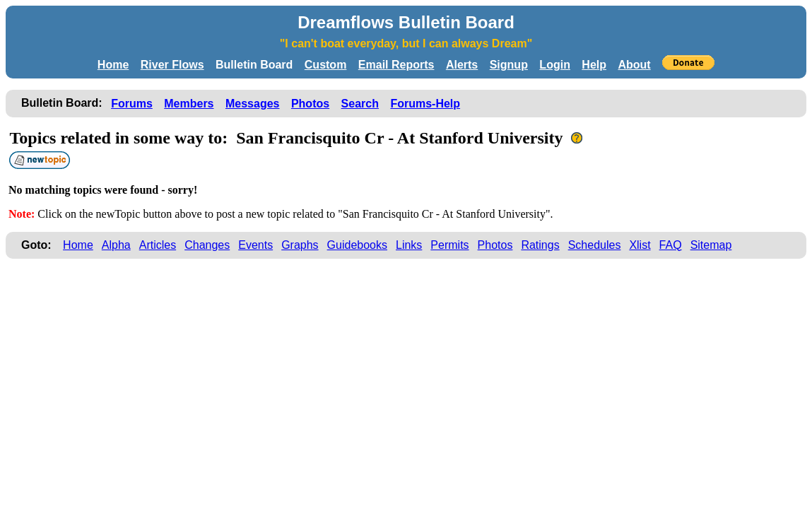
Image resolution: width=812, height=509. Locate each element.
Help (594, 65)
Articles (158, 245)
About (634, 65)
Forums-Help (425, 104)
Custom (326, 65)
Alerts (462, 65)
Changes (207, 245)
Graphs (300, 245)
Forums (132, 104)
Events (255, 245)
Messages (253, 104)
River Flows (172, 65)
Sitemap (711, 245)
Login (555, 65)
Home (113, 65)
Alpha (116, 245)
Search (360, 104)
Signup (509, 65)
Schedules (595, 245)
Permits (449, 245)
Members (189, 104)
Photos (310, 104)
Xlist (640, 245)
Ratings (540, 245)
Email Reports (396, 65)
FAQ (671, 245)
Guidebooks (357, 245)
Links (409, 245)
